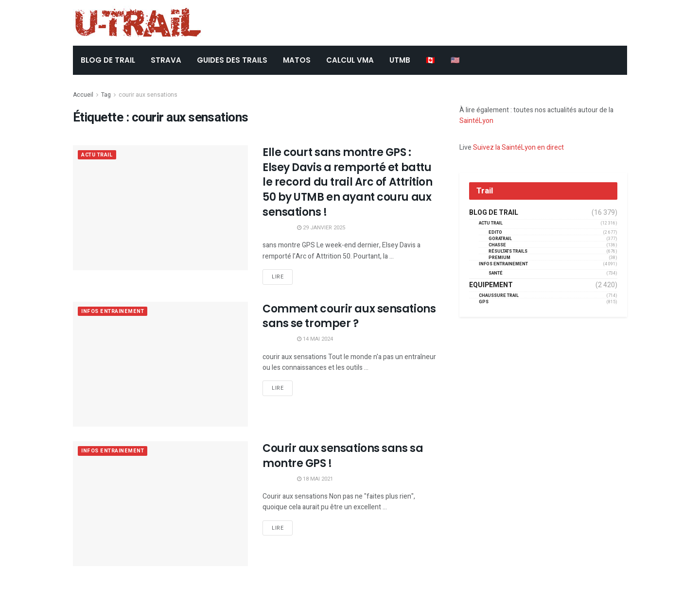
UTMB (400, 60)
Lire (278, 277)
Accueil (83, 95)
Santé (496, 273)
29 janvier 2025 (321, 228)
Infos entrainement (114, 312)
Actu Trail (98, 155)
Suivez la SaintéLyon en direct (518, 147)
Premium (499, 258)
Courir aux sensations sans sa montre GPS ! (343, 456)
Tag (106, 95)
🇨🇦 (430, 60)
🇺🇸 (455, 60)
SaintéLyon (476, 121)
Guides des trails (232, 60)
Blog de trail (494, 213)
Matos (297, 60)
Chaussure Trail (499, 296)
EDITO (495, 233)
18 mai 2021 (315, 479)
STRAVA (166, 60)
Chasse (497, 245)
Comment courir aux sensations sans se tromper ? (349, 316)
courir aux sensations (148, 95)
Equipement (491, 285)
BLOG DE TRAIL (108, 60)
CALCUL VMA (350, 60)
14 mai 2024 (315, 339)
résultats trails (508, 251)
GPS (484, 302)
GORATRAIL (500, 239)
